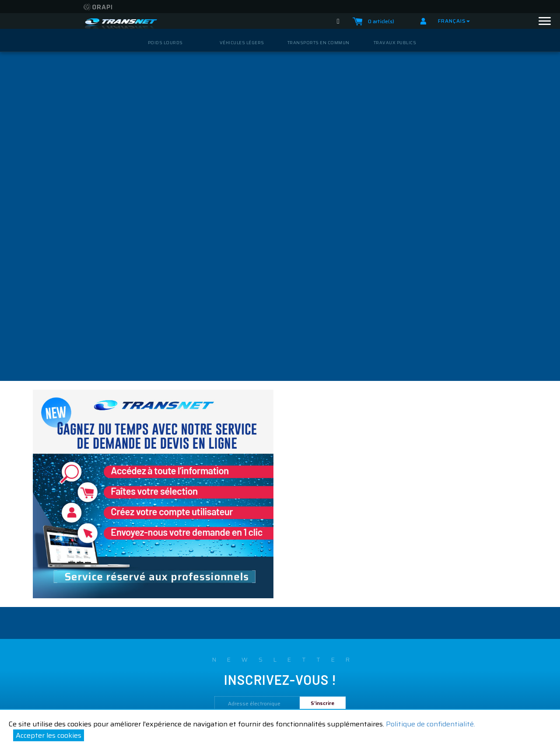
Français (454, 21)
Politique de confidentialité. (430, 724)
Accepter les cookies (49, 735)
